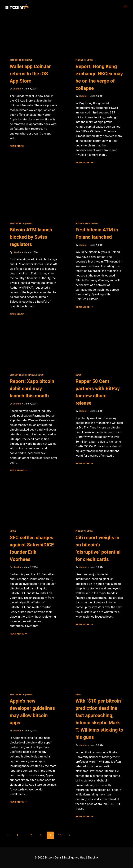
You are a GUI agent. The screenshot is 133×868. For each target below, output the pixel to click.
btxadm (17, 89)
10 (60, 835)
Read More (19, 146)
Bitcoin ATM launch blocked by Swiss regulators (31, 237)
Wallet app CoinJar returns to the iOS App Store (30, 74)
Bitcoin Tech (17, 60)
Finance (80, 60)
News (30, 60)
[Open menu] (126, 7)
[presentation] (34, 33)
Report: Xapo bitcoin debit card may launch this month (32, 388)
